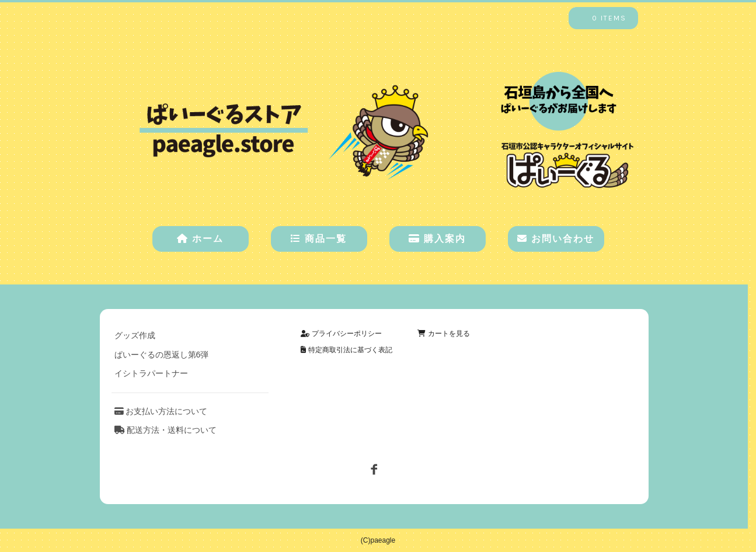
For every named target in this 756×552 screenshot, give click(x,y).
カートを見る (443, 334)
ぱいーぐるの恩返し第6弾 (162, 355)
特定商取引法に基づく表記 (346, 350)
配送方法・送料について (166, 430)
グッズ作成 (135, 335)
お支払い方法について (161, 411)
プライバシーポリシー (341, 334)
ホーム (200, 239)
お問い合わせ (556, 239)
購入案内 (437, 239)
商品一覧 (319, 239)
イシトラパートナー (151, 373)
